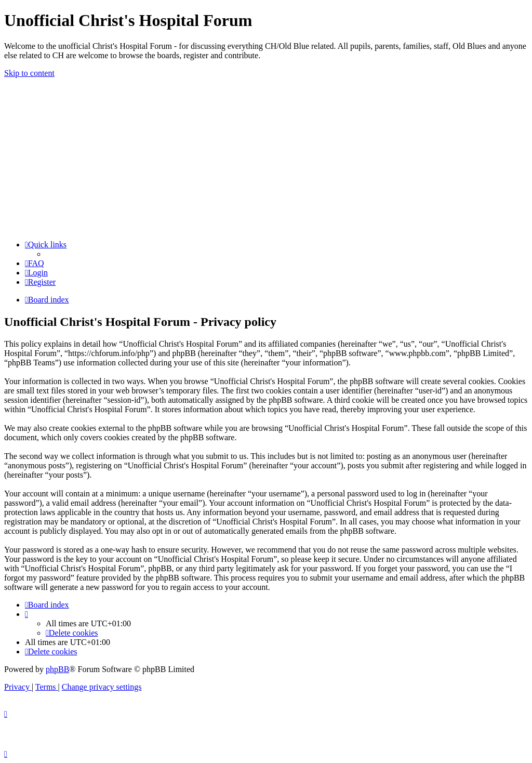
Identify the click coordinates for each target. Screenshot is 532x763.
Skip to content (29, 73)
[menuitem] (35, 263)
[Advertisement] (266, 159)
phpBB (57, 669)
